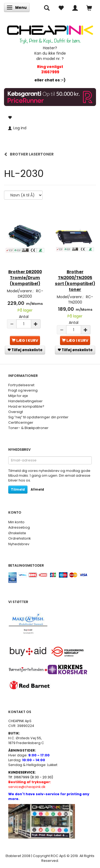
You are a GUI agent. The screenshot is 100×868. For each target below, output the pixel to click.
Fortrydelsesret (21, 385)
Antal (24, 317)
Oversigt (16, 412)
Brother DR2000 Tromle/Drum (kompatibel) (25, 278)
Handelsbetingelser (25, 401)
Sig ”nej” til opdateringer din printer (38, 417)
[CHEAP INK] (50, 32)
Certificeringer (21, 422)
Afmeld (37, 489)
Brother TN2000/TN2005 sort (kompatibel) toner (75, 281)
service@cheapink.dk (30, 784)
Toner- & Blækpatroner (28, 428)
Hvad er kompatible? (26, 406)
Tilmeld (18, 489)
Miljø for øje (18, 396)
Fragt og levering (23, 390)
